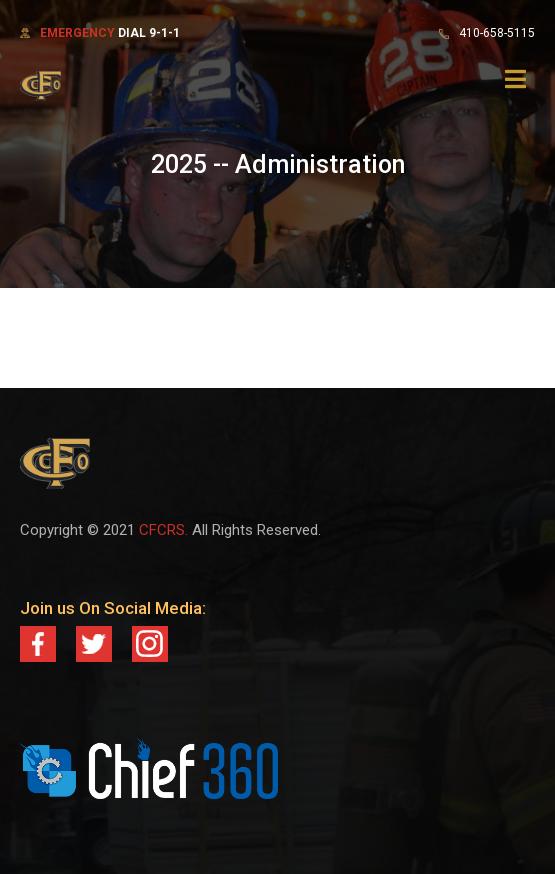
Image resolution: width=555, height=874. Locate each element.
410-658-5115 (497, 33)
